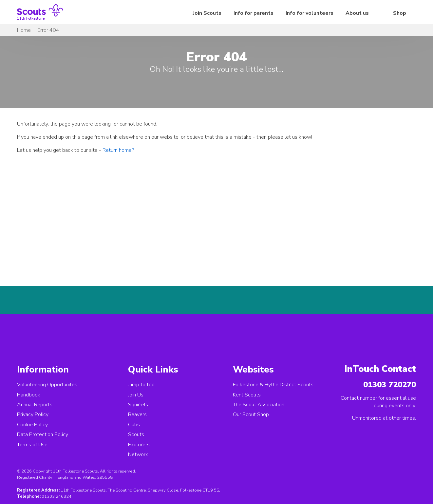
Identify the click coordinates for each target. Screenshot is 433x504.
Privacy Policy (33, 414)
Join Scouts (207, 13)
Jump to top (141, 385)
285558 (105, 477)
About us (357, 13)
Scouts (136, 434)
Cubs (134, 425)
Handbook (29, 395)
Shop (400, 13)
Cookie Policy (32, 425)
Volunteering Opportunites (47, 385)
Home (24, 30)
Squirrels (138, 405)
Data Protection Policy (43, 434)
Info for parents (254, 13)
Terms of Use (32, 445)
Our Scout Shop (251, 414)
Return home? (118, 150)
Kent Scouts (247, 395)
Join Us (136, 395)
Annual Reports (35, 405)
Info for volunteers (310, 13)
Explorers (139, 445)
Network (138, 454)
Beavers (137, 414)
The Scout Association (259, 405)
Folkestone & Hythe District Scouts (273, 385)
